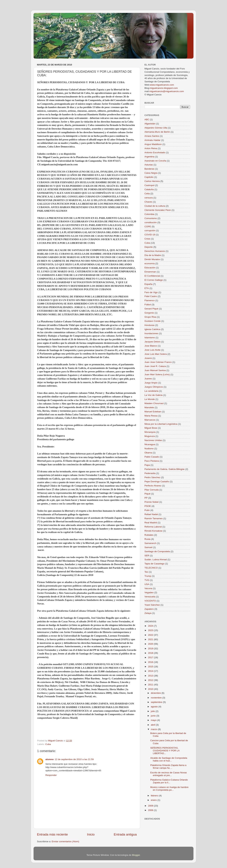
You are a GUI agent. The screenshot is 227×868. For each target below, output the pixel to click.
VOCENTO (150, 601)
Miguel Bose (151, 428)
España (148, 284)
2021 (151, 639)
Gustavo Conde (153, 321)
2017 (151, 657)
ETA (147, 288)
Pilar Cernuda (152, 490)
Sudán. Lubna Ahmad (156, 560)
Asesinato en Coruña (155, 161)
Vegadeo (149, 592)
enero (154, 800)
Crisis (147, 239)
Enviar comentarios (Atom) (66, 841)
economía (150, 263)
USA (147, 584)
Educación (150, 268)
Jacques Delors (152, 342)
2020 (151, 644)
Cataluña (149, 189)
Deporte (149, 247)
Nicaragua (150, 444)
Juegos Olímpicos (154, 387)
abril (153, 725)
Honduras (150, 325)
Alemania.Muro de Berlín (157, 132)
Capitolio (149, 177)
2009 (151, 806)
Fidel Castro (151, 296)
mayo (154, 720)
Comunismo (151, 218)
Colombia (149, 214)
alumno (50, 759)
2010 (151, 689)
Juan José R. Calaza (155, 366)
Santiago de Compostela (157, 551)
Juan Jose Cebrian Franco (158, 362)
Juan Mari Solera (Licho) (157, 374)
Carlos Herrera (152, 181)
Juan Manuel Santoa (155, 370)
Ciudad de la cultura (155, 206)
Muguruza (150, 436)
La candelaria (151, 391)
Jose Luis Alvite (152, 350)
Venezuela (150, 597)
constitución (151, 222)
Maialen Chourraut (154, 403)
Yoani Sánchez (152, 605)
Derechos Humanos (155, 251)
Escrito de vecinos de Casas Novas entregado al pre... (169, 774)
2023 (151, 630)
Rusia (147, 539)
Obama (148, 453)
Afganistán (150, 124)
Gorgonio (149, 313)
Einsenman (150, 272)
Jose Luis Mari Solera (156, 354)
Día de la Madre (153, 255)
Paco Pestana (152, 461)
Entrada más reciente (52, 834)
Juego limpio (151, 383)
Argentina (149, 157)
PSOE (148, 506)
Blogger (136, 855)
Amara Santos (152, 136)
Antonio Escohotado (155, 152)
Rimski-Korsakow (153, 531)
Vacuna (148, 588)
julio (153, 711)
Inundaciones (151, 333)
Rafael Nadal (151, 514)
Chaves (148, 202)
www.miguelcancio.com (162, 85)
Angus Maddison (153, 144)
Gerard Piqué (151, 309)
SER (147, 556)
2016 (151, 662)
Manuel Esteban (153, 412)
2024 (151, 626)
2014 (151, 671)
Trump (148, 576)
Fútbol (148, 305)
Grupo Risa (150, 317)
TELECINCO (151, 568)
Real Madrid (151, 523)
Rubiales (149, 535)
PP (146, 498)
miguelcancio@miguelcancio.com (167, 91)
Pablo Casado (152, 457)
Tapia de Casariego (154, 564)
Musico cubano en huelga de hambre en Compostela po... (169, 789)
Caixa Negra (151, 173)
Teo (146, 572)
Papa (147, 465)
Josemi (148, 358)
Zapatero (149, 609)
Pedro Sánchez (152, 477)
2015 (151, 667)
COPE (148, 227)
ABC (147, 119)
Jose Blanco (151, 346)
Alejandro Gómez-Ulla (156, 128)
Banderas (149, 169)
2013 (151, 676)
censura (149, 198)
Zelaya (148, 613)
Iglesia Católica (152, 329)
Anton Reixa (151, 148)
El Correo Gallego (154, 280)
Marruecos (150, 420)
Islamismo (150, 338)
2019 (151, 649)
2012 (151, 680)
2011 (151, 685)
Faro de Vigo (151, 292)
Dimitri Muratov (152, 259)
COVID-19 (150, 235)
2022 (151, 635)
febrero (155, 796)
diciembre (156, 693)
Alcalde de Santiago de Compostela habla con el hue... (169, 759)
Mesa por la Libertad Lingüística (161, 424)
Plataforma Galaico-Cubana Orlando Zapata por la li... (169, 781)
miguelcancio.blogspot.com (164, 88)
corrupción (150, 230)
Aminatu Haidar (152, 140)
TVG (147, 580)
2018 (151, 653)
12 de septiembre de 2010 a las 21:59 (74, 759)
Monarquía (150, 432)
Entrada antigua (125, 834)
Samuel (148, 547)
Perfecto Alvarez (153, 486)
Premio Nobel (152, 502)
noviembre (157, 698)
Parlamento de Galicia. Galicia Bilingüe (164, 469)
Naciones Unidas (153, 440)
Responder (51, 775)
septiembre (157, 702)
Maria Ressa (151, 416)
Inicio (91, 834)
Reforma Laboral (153, 527)
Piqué (147, 494)
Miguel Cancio (58, 20)
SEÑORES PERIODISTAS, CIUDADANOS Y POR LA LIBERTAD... (165, 751)
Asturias (149, 165)
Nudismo (149, 449)
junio (154, 716)
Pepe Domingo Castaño (157, 482)
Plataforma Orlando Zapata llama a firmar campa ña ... (168, 767)
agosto (155, 707)
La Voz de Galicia (153, 395)
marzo (154, 729)
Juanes (148, 379)
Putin (147, 510)
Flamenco (150, 300)
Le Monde (150, 399)
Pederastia (150, 473)
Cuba (48, 744)
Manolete (149, 407)
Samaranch (150, 543)
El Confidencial (152, 276)
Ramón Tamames (154, 518)
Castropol (149, 185)
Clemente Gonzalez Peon (158, 210)
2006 (151, 810)
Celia (147, 194)
